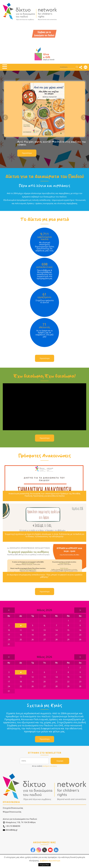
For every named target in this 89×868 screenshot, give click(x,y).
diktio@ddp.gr (10, 830)
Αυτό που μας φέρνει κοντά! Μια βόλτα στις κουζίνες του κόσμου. (52, 143)
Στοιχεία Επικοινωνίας (13, 808)
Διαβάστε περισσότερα (50, 861)
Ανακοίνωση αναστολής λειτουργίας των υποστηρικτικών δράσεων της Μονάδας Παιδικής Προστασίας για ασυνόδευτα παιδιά (44, 495)
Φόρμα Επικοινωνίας (12, 812)
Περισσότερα (27, 153)
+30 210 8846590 (11, 826)
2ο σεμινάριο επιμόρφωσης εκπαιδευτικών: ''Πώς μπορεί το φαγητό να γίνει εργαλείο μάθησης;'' (45, 576)
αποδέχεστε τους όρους (50, 766)
